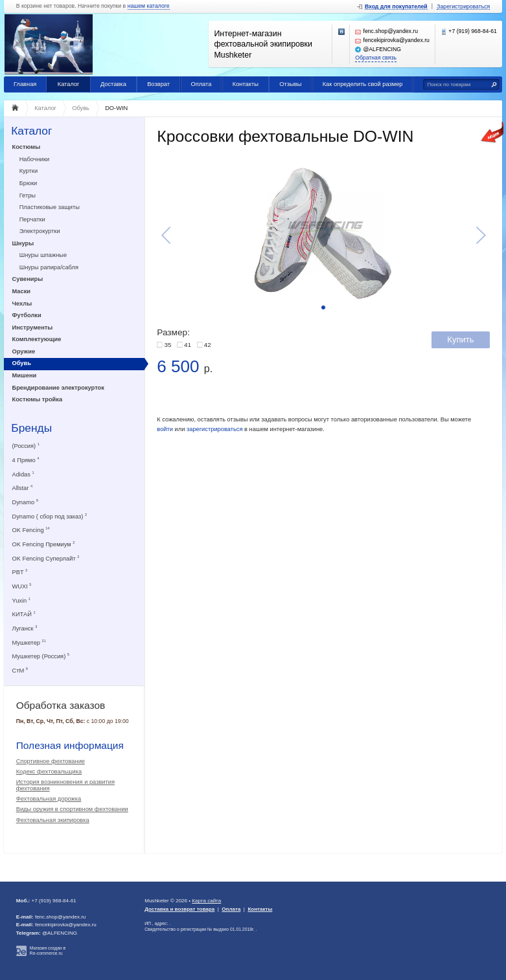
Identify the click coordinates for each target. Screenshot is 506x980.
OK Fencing (31, 530)
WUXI (22, 586)
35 (167, 345)
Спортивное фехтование (51, 761)
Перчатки (32, 219)
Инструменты (33, 328)
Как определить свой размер (363, 84)
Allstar (23, 488)
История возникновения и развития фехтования (65, 785)
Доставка (113, 84)
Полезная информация (70, 745)
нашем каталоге (149, 6)
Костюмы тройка (38, 399)
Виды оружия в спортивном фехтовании (72, 809)
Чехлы (22, 304)
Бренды (31, 428)
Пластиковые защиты (50, 207)
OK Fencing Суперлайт (46, 558)
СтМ (20, 670)
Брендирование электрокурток (58, 388)
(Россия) (26, 446)
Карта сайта (206, 901)
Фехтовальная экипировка (53, 820)
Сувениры (28, 279)
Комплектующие (37, 339)
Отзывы (290, 84)
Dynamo (25, 502)
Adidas (23, 474)
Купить (460, 340)
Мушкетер (29, 642)
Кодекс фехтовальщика (49, 772)
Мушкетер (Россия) (41, 656)
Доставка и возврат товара (179, 909)
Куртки (29, 171)
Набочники (35, 159)
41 (188, 345)
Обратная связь (376, 58)
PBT (20, 572)
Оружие (24, 351)
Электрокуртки (40, 231)
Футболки (27, 315)
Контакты (246, 84)
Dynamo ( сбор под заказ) (50, 516)
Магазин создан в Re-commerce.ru (48, 951)
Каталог (69, 84)
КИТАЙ (24, 614)
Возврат (158, 84)
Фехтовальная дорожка (49, 799)
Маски (22, 291)
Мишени (25, 375)
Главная (25, 84)
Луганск (25, 628)
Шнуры (23, 243)
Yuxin (21, 600)
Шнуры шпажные (43, 255)
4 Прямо (26, 460)
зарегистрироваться (215, 429)
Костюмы (27, 147)
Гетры (28, 195)
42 (208, 345)
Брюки (29, 183)
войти (165, 429)
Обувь (22, 363)
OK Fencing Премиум (44, 544)
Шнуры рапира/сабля (49, 267)
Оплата (201, 84)
